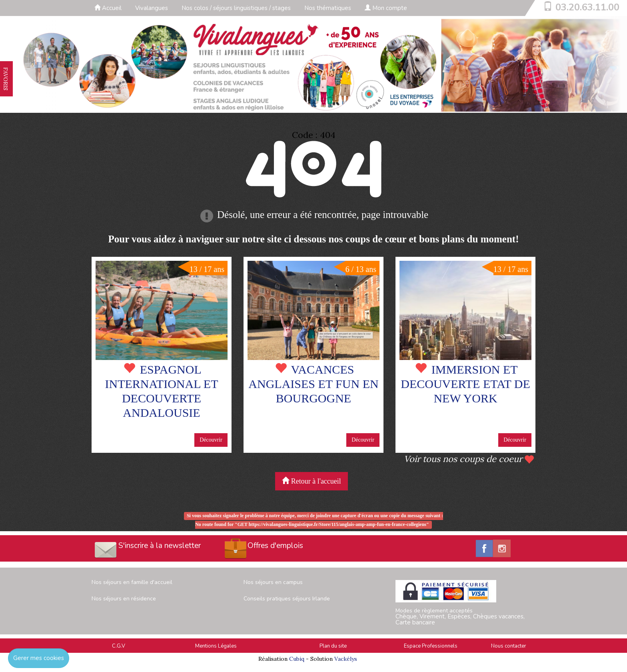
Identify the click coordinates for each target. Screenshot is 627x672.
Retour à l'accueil (312, 481)
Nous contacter (509, 646)
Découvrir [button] (211, 440)
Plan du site (333, 646)
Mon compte (386, 8)
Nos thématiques (328, 8)
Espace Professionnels (431, 646)
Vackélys (346, 659)
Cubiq (297, 659)
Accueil (108, 8)
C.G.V (119, 646)
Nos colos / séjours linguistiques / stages (236, 8)
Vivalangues (152, 8)
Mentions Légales (216, 646)
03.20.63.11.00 (587, 7)
